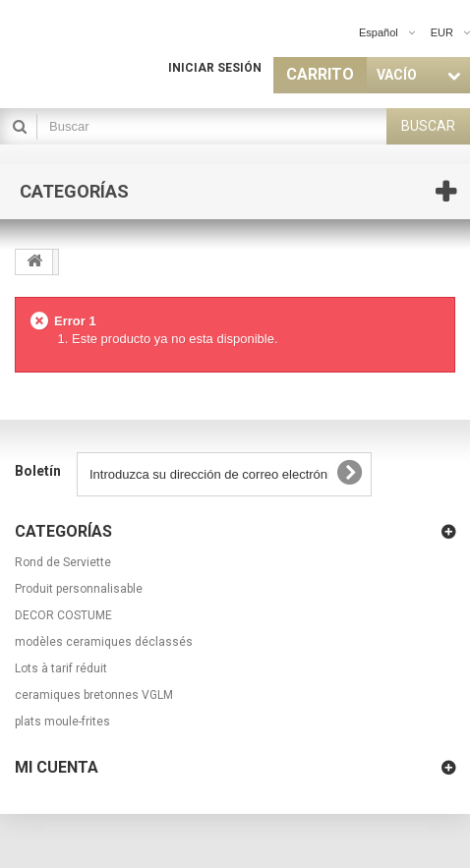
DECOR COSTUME (63, 615)
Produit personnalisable (79, 589)
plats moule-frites (62, 722)
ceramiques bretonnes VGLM (94, 695)
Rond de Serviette (63, 562)
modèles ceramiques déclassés (104, 642)
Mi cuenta (57, 767)
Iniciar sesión (215, 68)
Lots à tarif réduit (61, 668)
